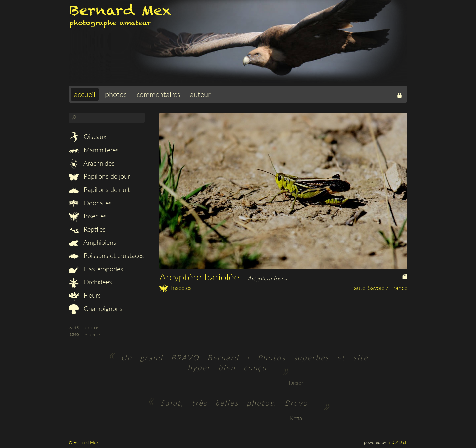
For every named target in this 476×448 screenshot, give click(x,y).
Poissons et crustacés (106, 255)
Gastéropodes (96, 269)
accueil (85, 94)
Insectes (88, 216)
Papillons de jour (99, 176)
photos (116, 94)
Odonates (90, 203)
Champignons (96, 308)
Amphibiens (93, 242)
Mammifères (94, 150)
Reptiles (87, 229)
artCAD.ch (397, 442)
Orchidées (90, 282)
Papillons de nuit (99, 189)
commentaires (158, 94)
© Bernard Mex (83, 442)
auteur (200, 94)
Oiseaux (88, 136)
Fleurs (85, 295)
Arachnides (92, 163)
